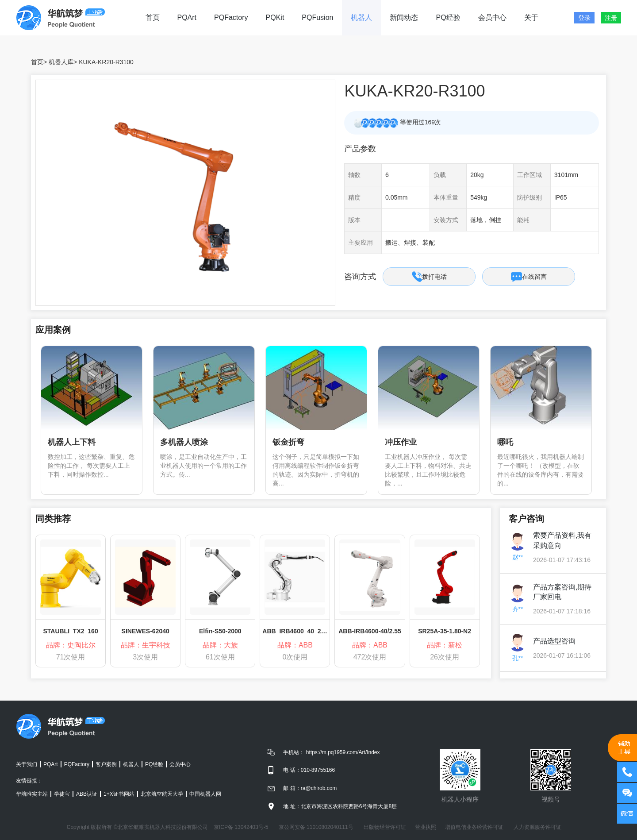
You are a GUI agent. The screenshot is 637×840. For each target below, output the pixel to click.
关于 (531, 17)
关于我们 (27, 764)
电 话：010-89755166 (309, 770)
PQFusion (317, 17)
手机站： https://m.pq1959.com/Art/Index (331, 752)
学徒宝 (62, 794)
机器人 (361, 17)
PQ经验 (448, 17)
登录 (584, 18)
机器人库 (61, 62)
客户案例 (106, 764)
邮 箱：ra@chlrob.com (310, 788)
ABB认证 (87, 794)
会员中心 (492, 17)
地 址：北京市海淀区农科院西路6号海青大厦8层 (340, 806)
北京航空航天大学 (162, 794)
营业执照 (426, 827)
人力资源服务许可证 (537, 827)
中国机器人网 (205, 794)
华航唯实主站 (32, 794)
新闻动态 (404, 17)
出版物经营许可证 (385, 827)
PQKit (275, 17)
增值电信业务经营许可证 (474, 827)
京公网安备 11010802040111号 (316, 827)
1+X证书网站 (119, 794)
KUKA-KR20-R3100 (106, 62)
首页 (153, 17)
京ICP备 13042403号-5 (241, 827)
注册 (611, 18)
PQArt (187, 17)
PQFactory (231, 17)
